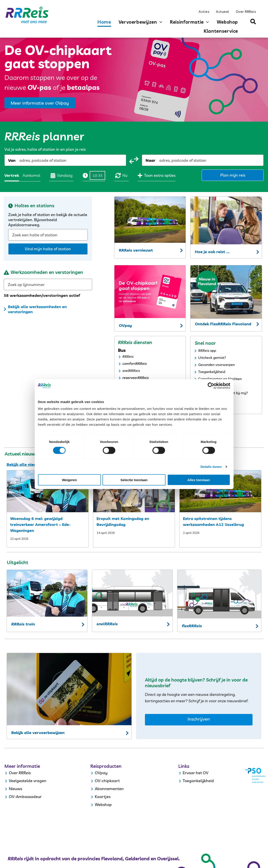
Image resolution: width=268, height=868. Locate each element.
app (213, 350)
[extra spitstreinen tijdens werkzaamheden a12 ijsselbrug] (220, 491)
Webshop (103, 805)
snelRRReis (131, 371)
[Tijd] (97, 175)
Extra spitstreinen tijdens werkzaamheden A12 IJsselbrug (213, 522)
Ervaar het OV (196, 773)
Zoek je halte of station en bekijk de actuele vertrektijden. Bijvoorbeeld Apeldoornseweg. (48, 220)
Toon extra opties (157, 175)
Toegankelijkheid (212, 372)
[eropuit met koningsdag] (134, 491)
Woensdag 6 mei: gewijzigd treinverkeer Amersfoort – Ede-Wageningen (40, 524)
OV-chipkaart (107, 781)
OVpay (101, 773)
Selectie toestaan (134, 480)
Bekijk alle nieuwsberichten (33, 464)
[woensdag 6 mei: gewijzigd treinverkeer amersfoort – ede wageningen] (48, 491)
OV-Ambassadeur (25, 797)
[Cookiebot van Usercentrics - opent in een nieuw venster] (211, 386)
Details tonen (211, 466)
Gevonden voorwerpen (217, 365)
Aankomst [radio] (31, 175)
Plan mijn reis (233, 175)
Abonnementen (109, 789)
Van (12, 160)
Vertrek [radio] (12, 175)
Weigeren (69, 480)
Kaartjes (103, 797)
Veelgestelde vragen (28, 781)
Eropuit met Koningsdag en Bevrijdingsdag (123, 522)
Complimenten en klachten (220, 379)
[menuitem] (204, 11)
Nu (121, 175)
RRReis (128, 356)
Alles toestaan (199, 480)
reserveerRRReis (136, 378)
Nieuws (15, 789)
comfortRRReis (135, 363)
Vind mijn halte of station (48, 249)
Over (13, 773)
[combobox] (20, 160)
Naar (150, 160)
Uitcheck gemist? (212, 358)
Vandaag (62, 175)
